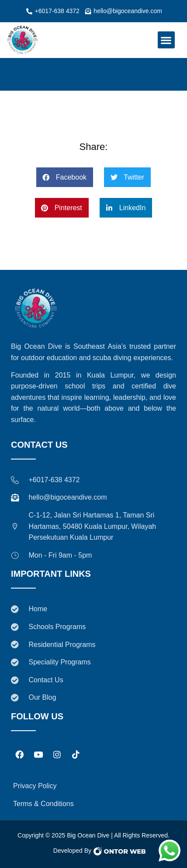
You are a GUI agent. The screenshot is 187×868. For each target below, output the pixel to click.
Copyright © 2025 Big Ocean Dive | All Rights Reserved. (93, 835)
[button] (166, 40)
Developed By (72, 851)
